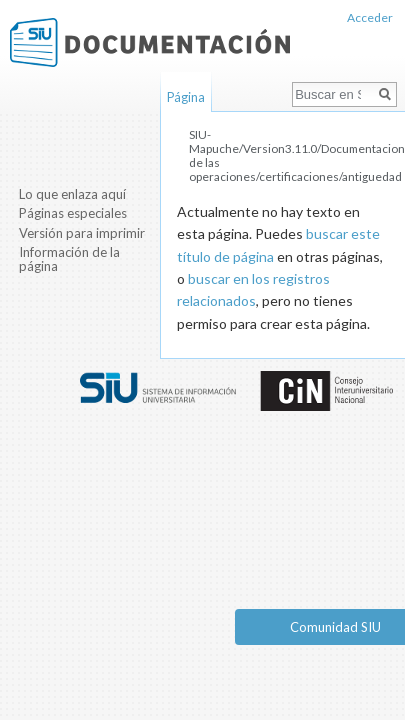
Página (186, 97)
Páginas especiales (73, 213)
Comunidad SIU (335, 627)
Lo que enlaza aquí (72, 194)
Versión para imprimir (82, 233)
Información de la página (69, 259)
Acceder (370, 17)
